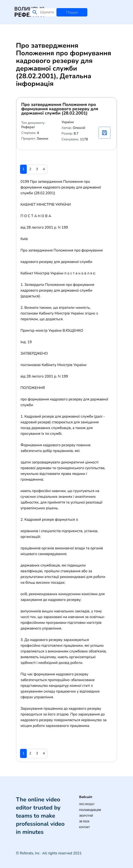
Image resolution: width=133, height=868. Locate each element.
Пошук (72, 12)
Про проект (87, 804)
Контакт (85, 827)
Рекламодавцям (90, 810)
